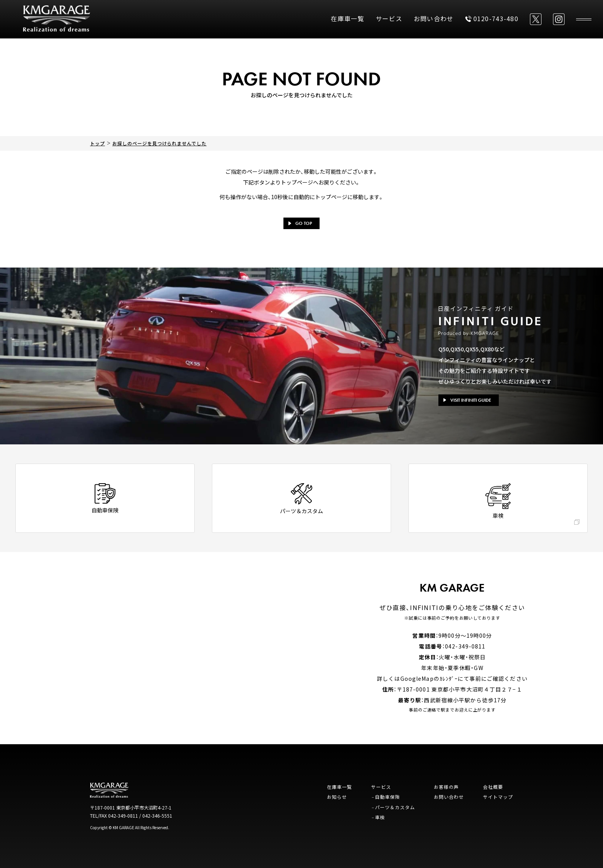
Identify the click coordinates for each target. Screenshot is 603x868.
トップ (97, 143)
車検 (380, 817)
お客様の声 (446, 787)
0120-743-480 (492, 18)
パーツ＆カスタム (395, 807)
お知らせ (337, 797)
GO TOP (300, 223)
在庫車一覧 (347, 18)
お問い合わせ (434, 18)
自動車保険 (387, 797)
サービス (389, 18)
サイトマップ (498, 797)
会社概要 (493, 787)
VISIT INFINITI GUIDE (467, 400)
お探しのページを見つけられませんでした (159, 143)
